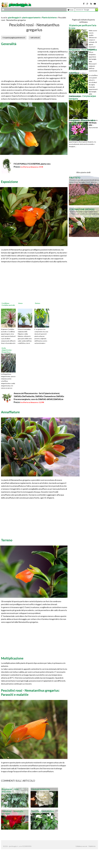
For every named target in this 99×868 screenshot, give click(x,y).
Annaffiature (10, 412)
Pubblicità (92, 846)
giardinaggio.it (14, 18)
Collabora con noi (81, 846)
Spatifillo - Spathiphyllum (42, 811)
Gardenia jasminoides (40, 789)
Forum (71, 10)
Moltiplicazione (12, 658)
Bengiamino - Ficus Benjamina (10, 791)
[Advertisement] (26, 15)
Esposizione (9, 182)
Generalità (9, 44)
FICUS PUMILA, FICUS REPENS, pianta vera (32, 164)
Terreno (7, 540)
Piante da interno (49, 18)
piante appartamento (31, 18)
